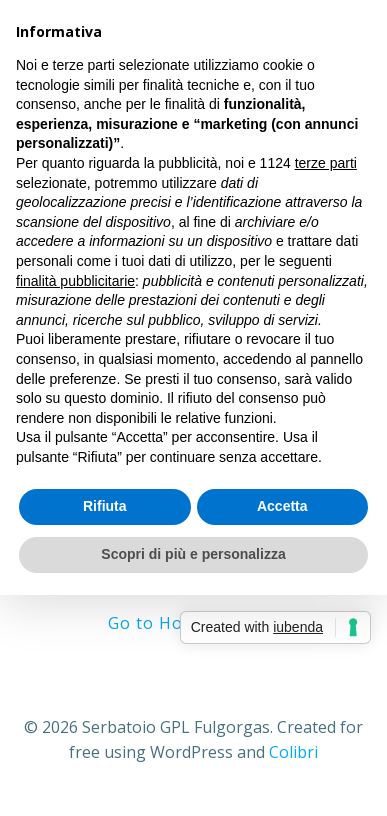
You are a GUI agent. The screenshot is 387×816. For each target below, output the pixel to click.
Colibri (293, 752)
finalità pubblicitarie (75, 281)
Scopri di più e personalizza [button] (193, 554)
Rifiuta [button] (105, 506)
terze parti (326, 163)
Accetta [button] (282, 506)
